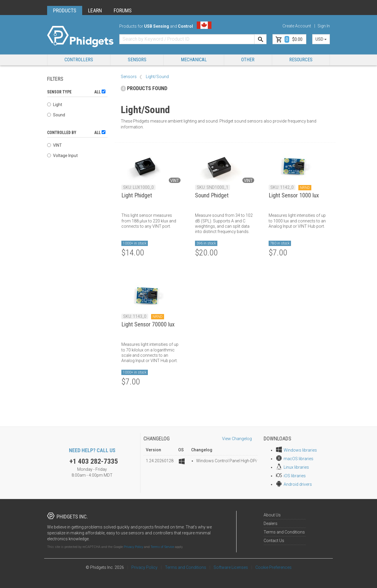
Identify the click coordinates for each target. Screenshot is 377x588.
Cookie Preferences (273, 567)
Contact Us (274, 541)
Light (55, 105)
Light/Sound (157, 77)
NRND (305, 188)
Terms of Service (162, 547)
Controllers (79, 60)
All (100, 92)
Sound (56, 115)
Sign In (324, 26)
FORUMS (123, 10)
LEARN (95, 10)
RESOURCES (301, 60)
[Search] (260, 39)
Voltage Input (62, 156)
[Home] (80, 37)
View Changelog (237, 439)
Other (248, 60)
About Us (272, 515)
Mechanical (194, 60)
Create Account (297, 26)
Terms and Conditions (284, 532)
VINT (54, 145)
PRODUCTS (65, 10)
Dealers (271, 523)
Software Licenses (231, 567)
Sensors (137, 60)
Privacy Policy (133, 547)
